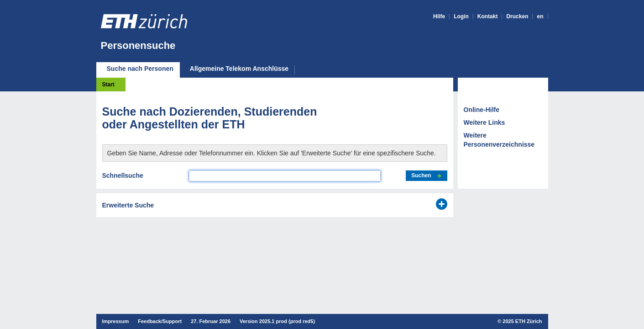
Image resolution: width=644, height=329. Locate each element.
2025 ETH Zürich (522, 321)
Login (461, 16)
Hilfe (439, 16)
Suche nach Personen (140, 69)
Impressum (116, 321)
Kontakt (488, 16)
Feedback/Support (160, 321)
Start (108, 85)
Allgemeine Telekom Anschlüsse (239, 69)
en (540, 16)
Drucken (517, 16)
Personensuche (138, 45)
